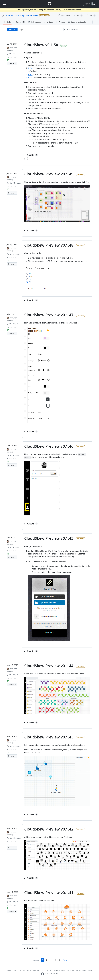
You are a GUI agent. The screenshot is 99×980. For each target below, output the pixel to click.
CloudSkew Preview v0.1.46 (49, 446)
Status (29, 970)
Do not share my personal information (80, 970)
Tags (21, 29)
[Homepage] (49, 4)
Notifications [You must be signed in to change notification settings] (64, 15)
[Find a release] (78, 30)
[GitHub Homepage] (43, 974)
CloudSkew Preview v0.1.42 (49, 829)
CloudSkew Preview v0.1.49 (49, 174)
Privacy (15, 970)
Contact (50, 970)
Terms (9, 970)
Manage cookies (60, 970)
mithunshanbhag (14, 16)
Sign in (87, 4)
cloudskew (32, 16)
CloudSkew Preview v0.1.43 (49, 737)
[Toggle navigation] (5, 4)
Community (36, 970)
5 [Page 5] (59, 960)
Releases (12, 29)
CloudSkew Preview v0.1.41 (49, 893)
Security (22, 970)
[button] (57, 155)
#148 (30, 78)
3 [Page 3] (51, 960)
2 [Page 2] (47, 960)
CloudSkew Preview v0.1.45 (49, 538)
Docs (44, 970)
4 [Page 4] (55, 960)
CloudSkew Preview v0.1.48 (49, 245)
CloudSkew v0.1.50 (41, 45)
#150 (30, 68)
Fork (78, 15)
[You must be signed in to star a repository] (91, 15)
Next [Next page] (65, 960)
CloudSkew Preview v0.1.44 (49, 666)
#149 (30, 74)
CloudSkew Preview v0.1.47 (49, 315)
